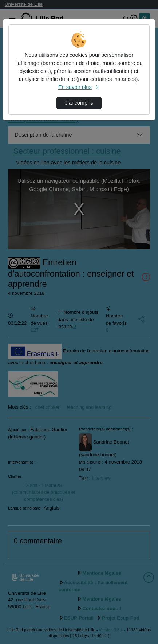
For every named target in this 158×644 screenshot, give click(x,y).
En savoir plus (79, 87)
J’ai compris (79, 103)
